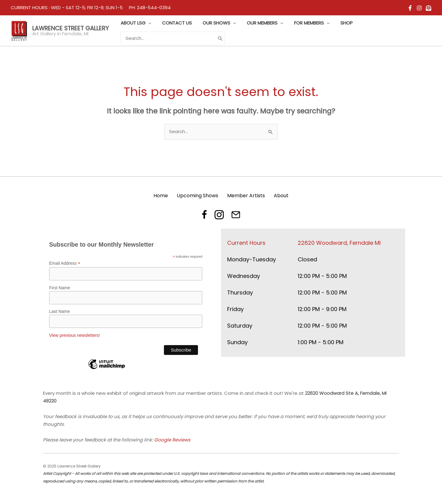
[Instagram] (419, 8)
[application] (147, 23)
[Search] (219, 38)
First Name (60, 288)
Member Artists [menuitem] (246, 196)
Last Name (60, 311)
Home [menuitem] (161, 196)
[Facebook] (410, 8)
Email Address (65, 263)
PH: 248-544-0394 (150, 8)
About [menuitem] (281, 196)
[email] (428, 8)
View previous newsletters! (74, 335)
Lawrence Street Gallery (71, 28)
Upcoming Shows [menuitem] (198, 196)
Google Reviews (172, 440)
